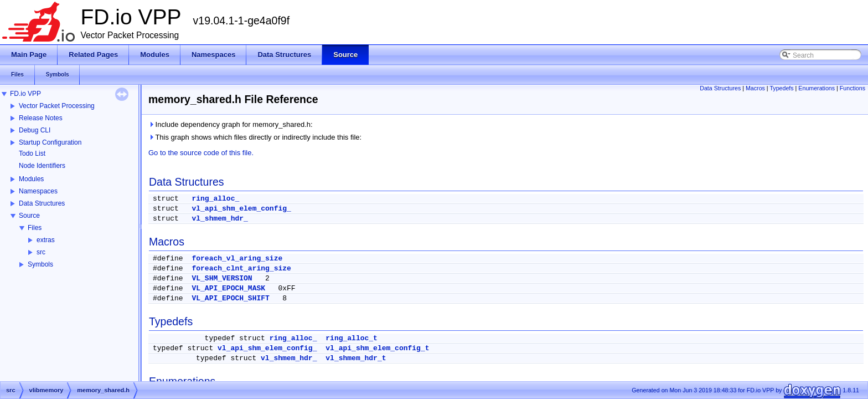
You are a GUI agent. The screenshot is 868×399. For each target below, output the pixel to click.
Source (29, 216)
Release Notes (41, 118)
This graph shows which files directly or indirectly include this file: (255, 137)
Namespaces (38, 191)
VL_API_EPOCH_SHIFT (230, 298)
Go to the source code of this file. (201, 153)
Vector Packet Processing (57, 106)
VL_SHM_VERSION (222, 278)
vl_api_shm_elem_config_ (241, 209)
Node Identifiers (42, 166)
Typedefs (781, 88)
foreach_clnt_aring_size (241, 268)
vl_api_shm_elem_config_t (377, 348)
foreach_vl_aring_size (237, 259)
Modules (31, 179)
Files (35, 228)
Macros (755, 88)
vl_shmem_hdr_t (356, 358)
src (41, 252)
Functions (852, 88)
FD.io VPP (25, 94)
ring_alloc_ (215, 199)
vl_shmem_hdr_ (219, 219)
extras (46, 240)
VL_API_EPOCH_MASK (228, 288)
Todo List (32, 154)
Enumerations (817, 88)
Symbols (40, 264)
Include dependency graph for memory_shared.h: (231, 124)
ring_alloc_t (352, 338)
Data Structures (42, 203)
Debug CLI (35, 130)
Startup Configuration (50, 142)
